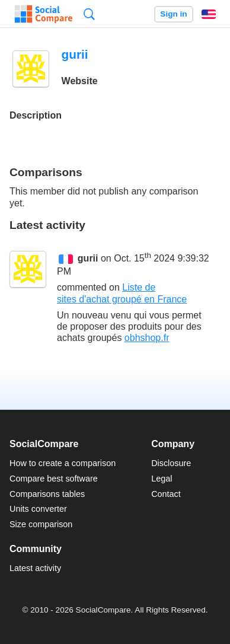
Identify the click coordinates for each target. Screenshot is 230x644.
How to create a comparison (63, 463)
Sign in (173, 14)
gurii (88, 258)
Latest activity (35, 568)
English (209, 14)
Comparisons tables (47, 494)
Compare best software (54, 479)
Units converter (38, 509)
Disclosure (171, 463)
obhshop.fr (147, 338)
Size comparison (41, 524)
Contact (166, 494)
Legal (162, 479)
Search (89, 14)
